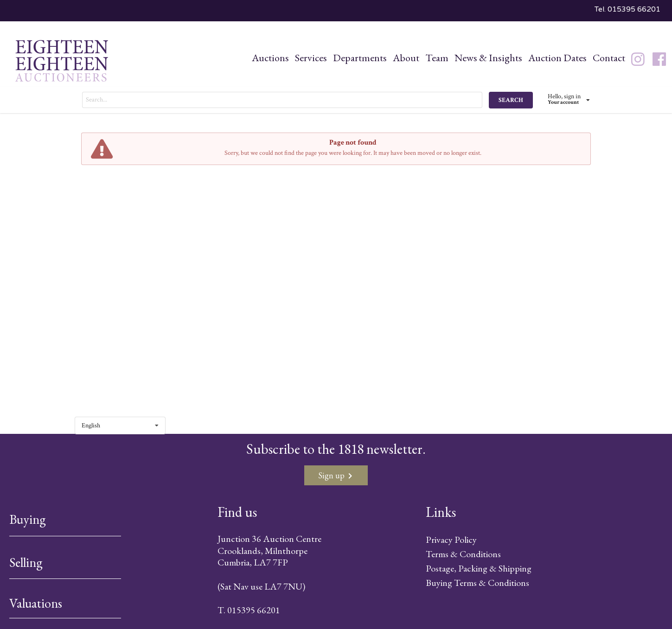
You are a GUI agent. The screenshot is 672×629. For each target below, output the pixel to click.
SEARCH (511, 100)
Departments (360, 58)
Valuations (36, 603)
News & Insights (488, 58)
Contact (609, 58)
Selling (26, 562)
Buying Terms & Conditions (477, 583)
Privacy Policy (451, 540)
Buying (28, 519)
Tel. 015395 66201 (627, 9)
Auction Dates (557, 58)
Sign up (335, 475)
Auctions (270, 58)
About (406, 58)
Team (437, 58)
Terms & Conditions (463, 554)
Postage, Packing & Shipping (479, 568)
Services (311, 58)
